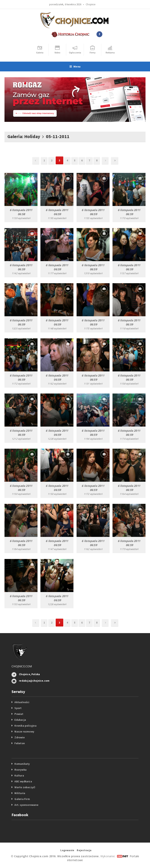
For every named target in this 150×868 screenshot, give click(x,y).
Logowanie (67, 850)
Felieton (20, 743)
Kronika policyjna (25, 726)
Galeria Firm (22, 799)
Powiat (19, 714)
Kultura (19, 775)
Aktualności (22, 702)
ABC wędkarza (23, 781)
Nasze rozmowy (24, 731)
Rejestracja (84, 850)
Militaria (20, 793)
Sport (18, 708)
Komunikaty (22, 764)
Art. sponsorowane (26, 805)
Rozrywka (21, 770)
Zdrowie (19, 737)
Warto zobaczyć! (25, 787)
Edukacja (20, 720)
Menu (75, 66)
